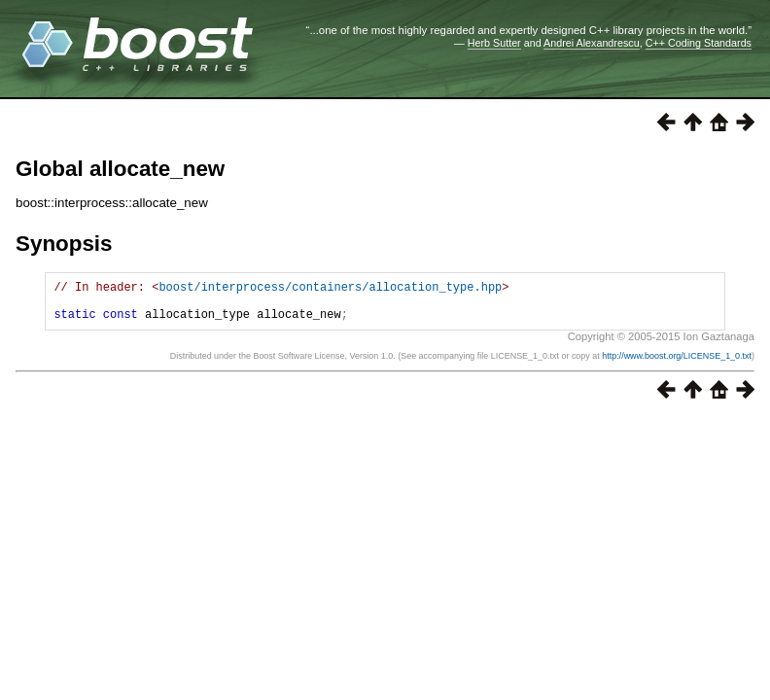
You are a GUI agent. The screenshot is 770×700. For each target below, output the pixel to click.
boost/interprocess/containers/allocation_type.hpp (330, 289)
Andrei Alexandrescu (592, 43)
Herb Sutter (494, 43)
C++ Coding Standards (699, 43)
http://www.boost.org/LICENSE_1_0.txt (677, 365)
